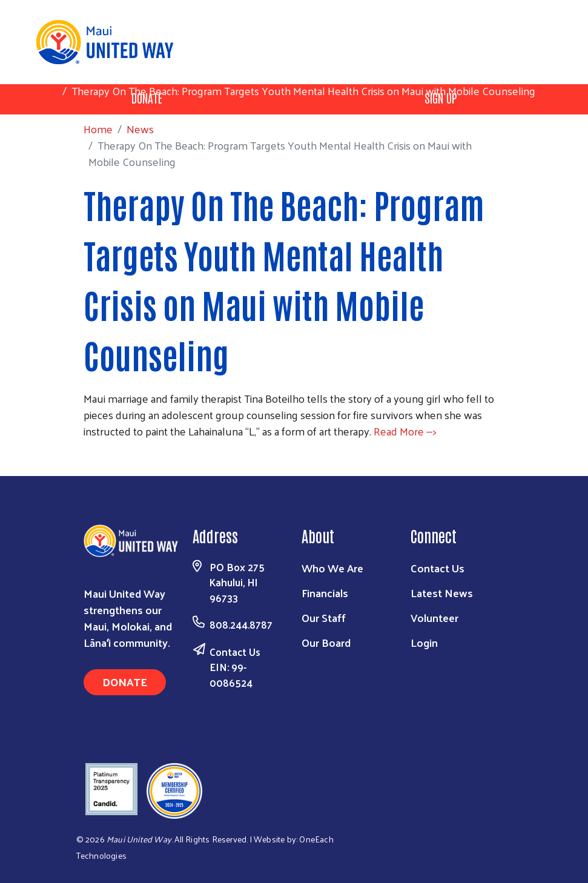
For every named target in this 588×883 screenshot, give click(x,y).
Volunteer (434, 617)
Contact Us (235, 652)
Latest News (442, 593)
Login (424, 642)
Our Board (326, 642)
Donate (125, 682)
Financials (325, 593)
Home (72, 74)
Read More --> (405, 431)
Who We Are (332, 568)
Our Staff (324, 617)
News (114, 74)
